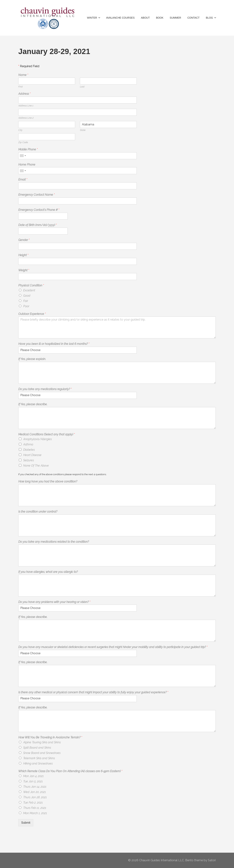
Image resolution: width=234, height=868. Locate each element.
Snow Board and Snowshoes (42, 753)
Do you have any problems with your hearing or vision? (54, 602)
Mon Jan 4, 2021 (33, 776)
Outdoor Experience (32, 314)
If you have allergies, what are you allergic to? (48, 572)
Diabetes (29, 450)
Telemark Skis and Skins (39, 758)
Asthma (28, 444)
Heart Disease (32, 455)
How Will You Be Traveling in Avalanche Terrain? (50, 737)
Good (27, 296)
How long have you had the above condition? (48, 481)
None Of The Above (36, 466)
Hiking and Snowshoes (38, 763)
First (20, 87)
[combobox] (23, 156)
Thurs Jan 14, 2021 (35, 787)
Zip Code (23, 142)
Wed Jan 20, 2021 (35, 792)
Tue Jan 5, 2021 (33, 781)
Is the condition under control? (38, 512)
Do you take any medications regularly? (45, 389)
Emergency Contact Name (36, 195)
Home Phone (27, 165)
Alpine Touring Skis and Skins (42, 742)
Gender (24, 240)
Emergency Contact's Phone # (39, 210)
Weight (24, 270)
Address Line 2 (26, 118)
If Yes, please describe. (33, 404)
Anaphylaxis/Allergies (37, 439)
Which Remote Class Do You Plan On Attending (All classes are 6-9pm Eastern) (70, 771)
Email (23, 180)
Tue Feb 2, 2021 (33, 803)
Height (23, 255)
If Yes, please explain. (32, 359)
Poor (26, 306)
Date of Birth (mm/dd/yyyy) (37, 225)
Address (24, 94)
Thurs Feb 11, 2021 (35, 808)
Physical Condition (31, 285)
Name (23, 75)
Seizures (29, 460)
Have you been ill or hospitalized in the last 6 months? (54, 344)
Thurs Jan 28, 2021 (35, 797)
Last (82, 87)
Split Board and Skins (37, 748)
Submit (26, 823)
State (83, 130)
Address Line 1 (26, 106)
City (20, 130)
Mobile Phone (28, 149)
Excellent (29, 290)
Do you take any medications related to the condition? (54, 542)
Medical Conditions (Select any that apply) (47, 434)
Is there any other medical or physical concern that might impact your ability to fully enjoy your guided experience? (93, 692)
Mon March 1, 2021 (35, 813)
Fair (26, 301)
